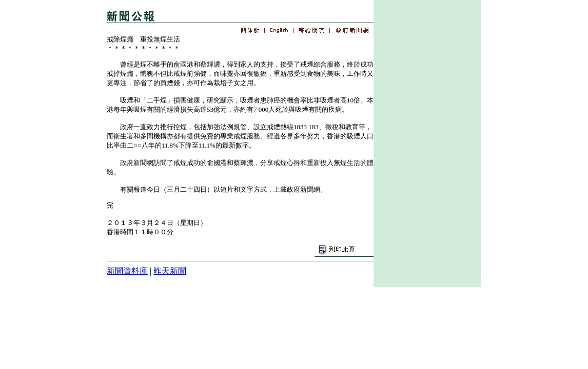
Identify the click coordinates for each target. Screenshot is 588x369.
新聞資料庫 (127, 271)
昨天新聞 (170, 271)
